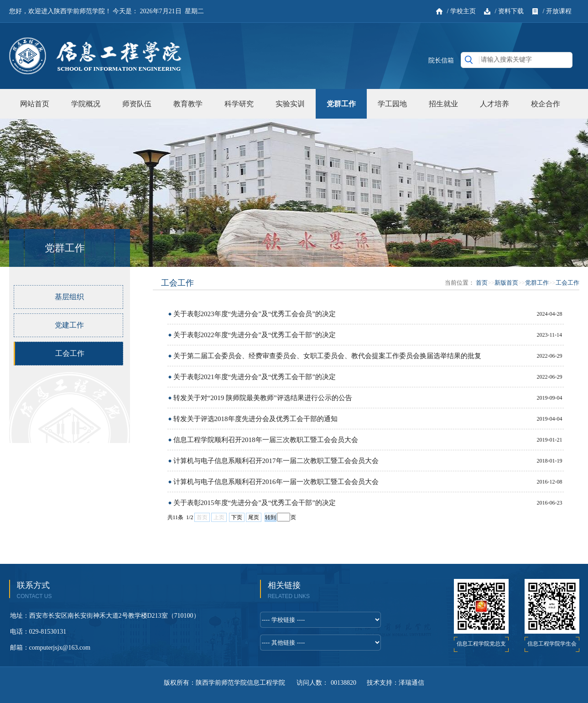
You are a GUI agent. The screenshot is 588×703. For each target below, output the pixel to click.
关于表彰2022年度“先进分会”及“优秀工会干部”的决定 (255, 335)
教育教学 (188, 104)
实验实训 (290, 104)
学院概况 (86, 104)
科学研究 (239, 104)
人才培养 (494, 104)
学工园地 (392, 104)
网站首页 (35, 104)
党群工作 (341, 104)
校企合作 (546, 104)
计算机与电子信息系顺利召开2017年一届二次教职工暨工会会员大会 (276, 461)
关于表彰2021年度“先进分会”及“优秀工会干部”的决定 (255, 377)
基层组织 (69, 297)
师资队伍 (137, 104)
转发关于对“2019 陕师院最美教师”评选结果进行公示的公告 (263, 398)
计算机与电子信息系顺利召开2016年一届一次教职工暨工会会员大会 (276, 482)
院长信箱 (441, 60)
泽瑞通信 (411, 683)
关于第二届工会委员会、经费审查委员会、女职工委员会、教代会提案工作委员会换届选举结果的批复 (327, 356)
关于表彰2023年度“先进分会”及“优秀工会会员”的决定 (255, 314)
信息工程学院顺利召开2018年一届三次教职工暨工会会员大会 (266, 440)
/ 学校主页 (461, 11)
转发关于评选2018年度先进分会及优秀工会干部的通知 (255, 419)
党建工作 (69, 325)
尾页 (254, 517)
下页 (237, 517)
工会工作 (70, 353)
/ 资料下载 (509, 11)
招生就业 (443, 104)
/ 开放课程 (557, 11)
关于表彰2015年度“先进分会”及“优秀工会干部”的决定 (255, 503)
